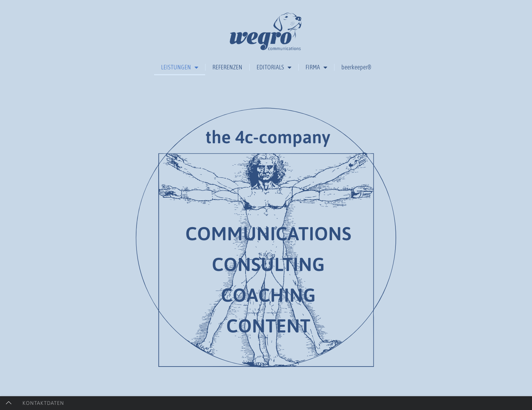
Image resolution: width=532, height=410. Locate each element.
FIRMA (316, 67)
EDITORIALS (274, 67)
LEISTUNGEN (180, 67)
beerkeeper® (356, 67)
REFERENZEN (227, 67)
